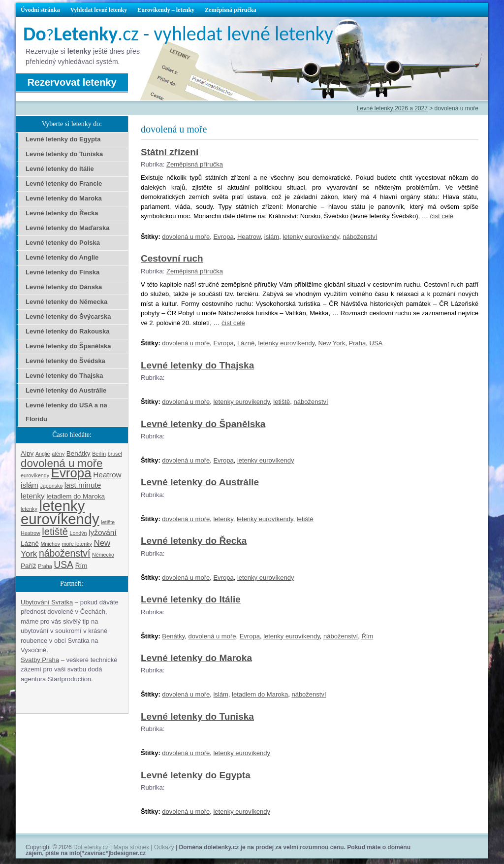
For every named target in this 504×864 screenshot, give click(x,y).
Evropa (223, 237)
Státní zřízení (170, 152)
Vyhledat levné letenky (99, 10)
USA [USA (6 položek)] (63, 565)
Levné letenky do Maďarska (67, 228)
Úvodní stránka (40, 10)
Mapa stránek (132, 847)
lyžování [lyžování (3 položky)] (103, 532)
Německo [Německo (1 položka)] (103, 555)
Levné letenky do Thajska (197, 365)
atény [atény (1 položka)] (58, 454)
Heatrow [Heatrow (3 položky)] (107, 475)
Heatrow (249, 237)
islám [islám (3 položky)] (30, 485)
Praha (358, 343)
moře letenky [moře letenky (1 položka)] (77, 544)
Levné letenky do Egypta (196, 775)
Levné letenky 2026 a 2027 (392, 108)
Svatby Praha (40, 660)
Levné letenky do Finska (63, 272)
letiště (282, 402)
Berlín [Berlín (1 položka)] (99, 454)
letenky (223, 519)
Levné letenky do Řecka (194, 541)
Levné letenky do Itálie (191, 599)
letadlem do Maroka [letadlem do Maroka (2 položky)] (76, 496)
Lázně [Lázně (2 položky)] (30, 544)
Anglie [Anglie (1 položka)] (43, 454)
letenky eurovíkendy (311, 237)
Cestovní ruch (172, 258)
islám (272, 237)
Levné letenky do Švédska (65, 361)
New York (331, 343)
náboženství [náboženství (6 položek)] (64, 553)
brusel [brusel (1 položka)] (115, 454)
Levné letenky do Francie (64, 183)
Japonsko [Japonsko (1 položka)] (52, 486)
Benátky (173, 636)
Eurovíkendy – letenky (166, 10)
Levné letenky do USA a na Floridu (66, 412)
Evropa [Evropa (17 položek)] (71, 473)
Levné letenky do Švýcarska (68, 316)
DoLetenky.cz (91, 847)
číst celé (441, 216)
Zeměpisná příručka (230, 10)
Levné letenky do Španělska (203, 424)
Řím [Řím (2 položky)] (81, 566)
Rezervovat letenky (72, 82)
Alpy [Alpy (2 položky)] (27, 453)
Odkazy (164, 847)
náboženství (360, 237)
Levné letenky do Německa (66, 302)
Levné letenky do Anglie (62, 257)
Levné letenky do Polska (63, 243)
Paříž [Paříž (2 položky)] (29, 566)
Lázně (246, 343)
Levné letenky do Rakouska (68, 331)
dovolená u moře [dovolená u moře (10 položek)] (62, 463)
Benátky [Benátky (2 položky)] (79, 453)
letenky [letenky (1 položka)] (29, 509)
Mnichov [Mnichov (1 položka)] (50, 544)
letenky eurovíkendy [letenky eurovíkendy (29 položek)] (60, 512)
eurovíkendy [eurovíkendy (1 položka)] (35, 475)
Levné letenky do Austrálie (200, 482)
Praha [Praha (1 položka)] (45, 566)
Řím (367, 636)
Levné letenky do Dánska (64, 287)
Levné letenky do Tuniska (197, 716)
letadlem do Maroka (260, 694)
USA (376, 343)
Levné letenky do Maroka (196, 658)
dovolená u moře (186, 237)
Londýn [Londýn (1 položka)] (79, 533)
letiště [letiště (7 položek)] (55, 532)
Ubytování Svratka (47, 602)
